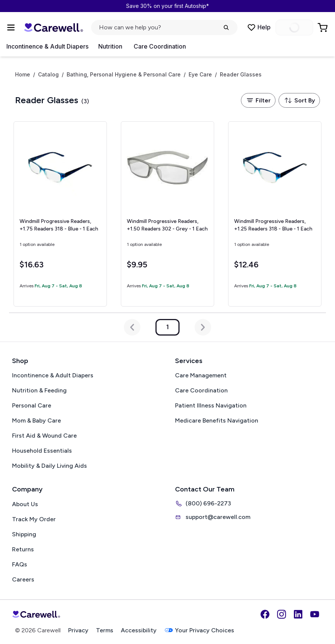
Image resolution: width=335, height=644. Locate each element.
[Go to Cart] (323, 27)
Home (23, 75)
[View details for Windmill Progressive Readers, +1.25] (275, 214)
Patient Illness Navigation (211, 405)
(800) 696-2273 (203, 504)
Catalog (48, 75)
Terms (105, 630)
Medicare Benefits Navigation (217, 420)
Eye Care (200, 75)
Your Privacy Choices (199, 630)
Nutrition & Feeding (39, 390)
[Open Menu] (11, 27)
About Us (25, 504)
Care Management (201, 375)
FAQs (20, 564)
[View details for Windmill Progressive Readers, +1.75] (60, 214)
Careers (23, 579)
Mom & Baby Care (37, 420)
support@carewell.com (213, 517)
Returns (23, 549)
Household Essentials (42, 451)
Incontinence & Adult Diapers (47, 46)
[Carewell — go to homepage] (53, 27)
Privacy (78, 630)
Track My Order (34, 519)
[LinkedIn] (298, 614)
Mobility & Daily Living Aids (49, 466)
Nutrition (110, 46)
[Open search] (164, 27)
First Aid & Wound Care (44, 436)
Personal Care (32, 405)
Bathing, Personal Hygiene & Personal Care (124, 75)
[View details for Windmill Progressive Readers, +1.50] (167, 214)
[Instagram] (282, 614)
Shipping (24, 534)
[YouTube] (315, 614)
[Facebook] (265, 614)
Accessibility (139, 630)
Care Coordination (160, 46)
